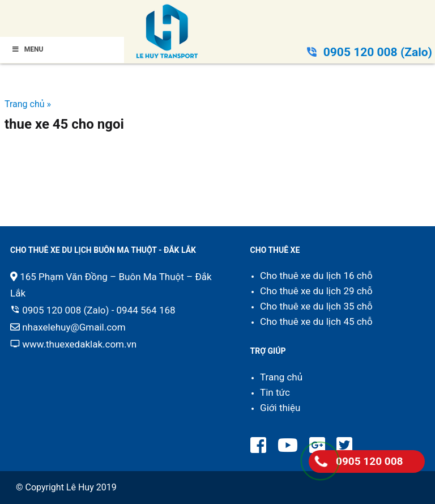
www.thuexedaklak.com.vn (79, 344)
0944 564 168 (146, 310)
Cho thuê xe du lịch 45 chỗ (316, 321)
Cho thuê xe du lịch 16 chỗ (316, 276)
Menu (27, 49)
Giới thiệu (280, 408)
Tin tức (275, 392)
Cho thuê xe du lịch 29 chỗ (316, 291)
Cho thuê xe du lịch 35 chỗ (316, 306)
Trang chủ (281, 377)
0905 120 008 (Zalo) (378, 52)
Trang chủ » (28, 104)
